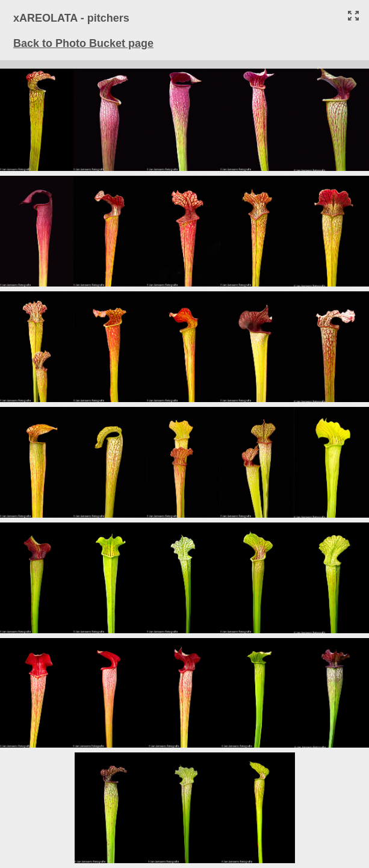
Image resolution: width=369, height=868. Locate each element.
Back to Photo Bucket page (83, 43)
